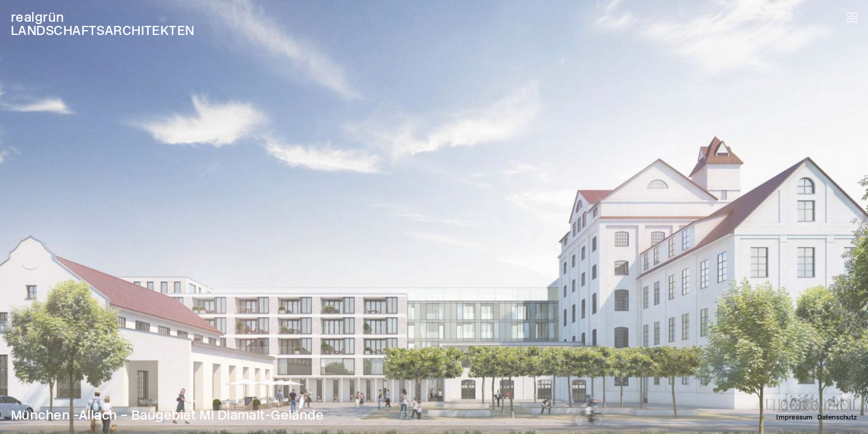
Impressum (794, 417)
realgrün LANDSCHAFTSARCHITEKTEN (103, 24)
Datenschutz (837, 417)
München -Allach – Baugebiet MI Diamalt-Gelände (167, 415)
